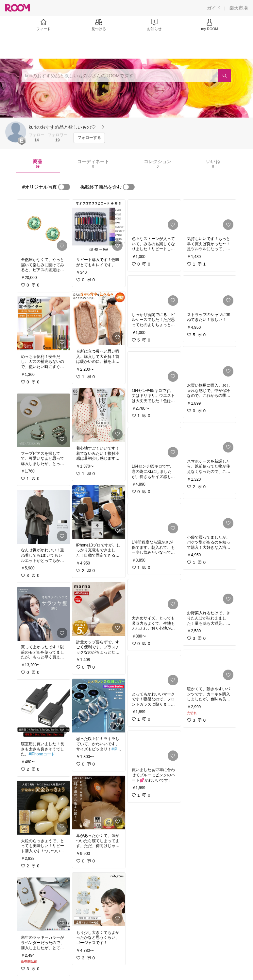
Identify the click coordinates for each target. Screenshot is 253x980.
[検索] (225, 76)
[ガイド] (214, 8)
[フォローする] (89, 138)
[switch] (64, 187)
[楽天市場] (239, 8)
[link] (43, 227)
